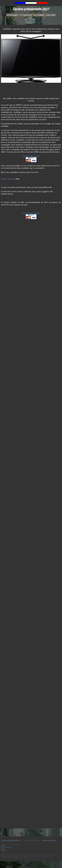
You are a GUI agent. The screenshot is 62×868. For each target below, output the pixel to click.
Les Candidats (39, 15)
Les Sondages (12, 15)
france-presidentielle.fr (11, 840)
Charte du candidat (6, 847)
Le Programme (26, 15)
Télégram (3, 850)
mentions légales (49, 840)
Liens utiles (51, 15)
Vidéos (3, 849)
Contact (3, 846)
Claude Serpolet (8, 179)
